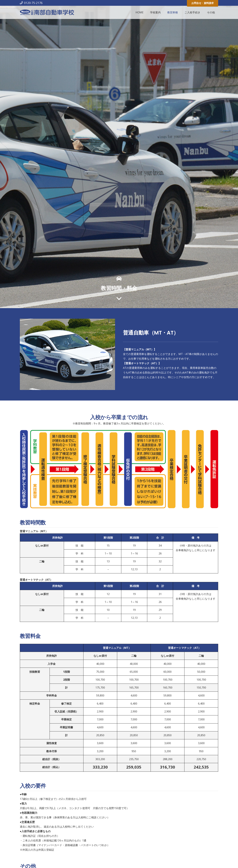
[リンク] (47, 12)
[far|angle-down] (119, 299)
